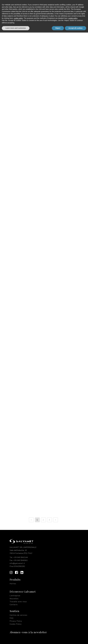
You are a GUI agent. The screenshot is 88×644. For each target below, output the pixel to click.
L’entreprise (15, 596)
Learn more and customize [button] (16, 640)
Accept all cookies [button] (76, 640)
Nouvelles (14, 599)
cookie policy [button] (18, 630)
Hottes (13, 584)
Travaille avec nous (18, 602)
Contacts (14, 605)
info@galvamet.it (17, 563)
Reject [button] (58, 640)
